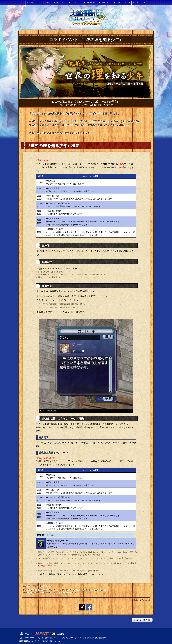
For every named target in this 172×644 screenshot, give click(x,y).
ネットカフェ (73, 275)
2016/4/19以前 (141, 620)
